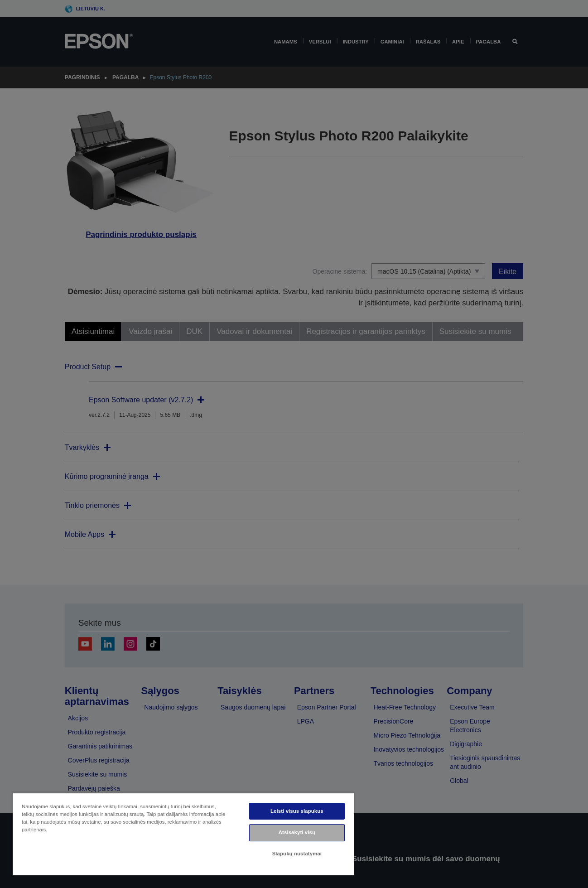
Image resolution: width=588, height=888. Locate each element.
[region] (183, 834)
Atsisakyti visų (297, 832)
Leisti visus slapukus (297, 811)
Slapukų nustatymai (297, 854)
